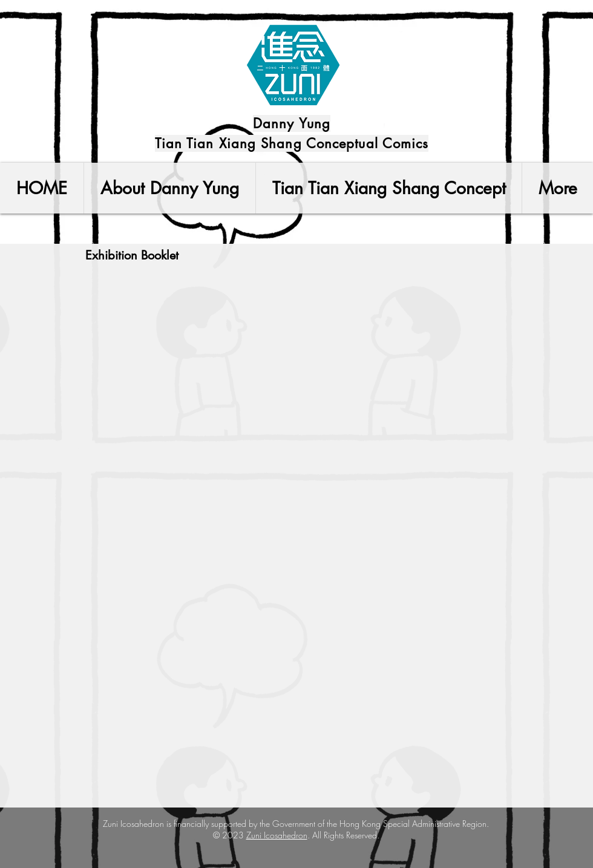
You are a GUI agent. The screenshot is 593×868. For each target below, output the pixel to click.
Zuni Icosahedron (277, 835)
